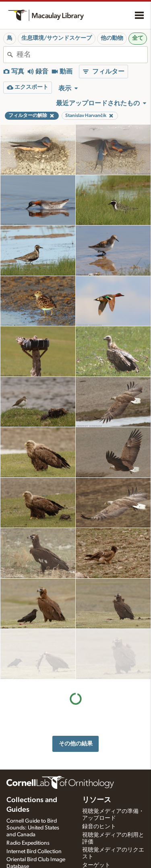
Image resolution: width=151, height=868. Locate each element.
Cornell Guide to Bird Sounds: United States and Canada (33, 782)
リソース (97, 754)
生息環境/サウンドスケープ (57, 38)
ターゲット (96, 819)
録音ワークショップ (108, 862)
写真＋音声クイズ (105, 828)
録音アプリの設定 (105, 845)
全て (138, 38)
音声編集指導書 (102, 836)
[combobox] (82, 55)
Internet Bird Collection (34, 806)
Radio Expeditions (28, 797)
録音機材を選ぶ (102, 853)
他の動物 (112, 38)
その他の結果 (76, 693)
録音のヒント (99, 781)
